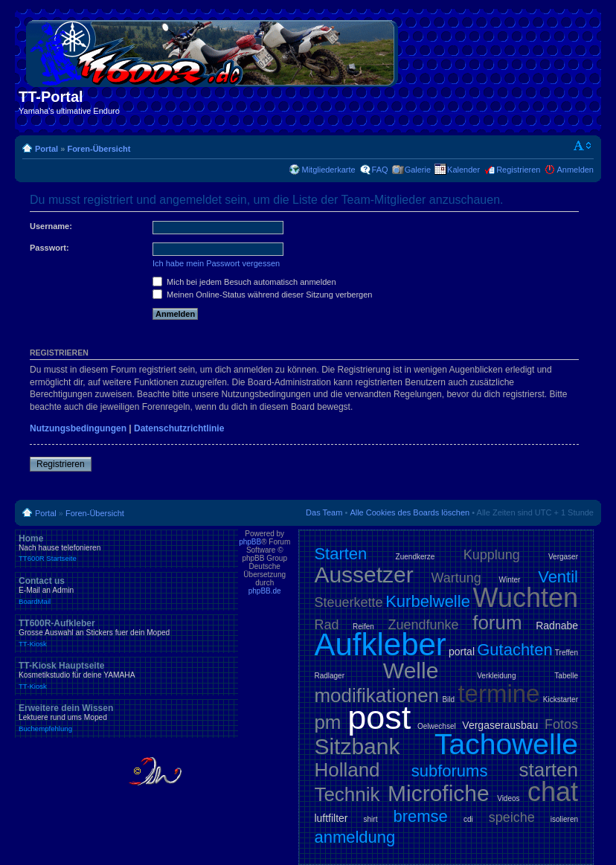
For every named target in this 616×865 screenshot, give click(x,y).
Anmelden (575, 170)
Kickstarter (561, 700)
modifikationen (376, 695)
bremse (421, 816)
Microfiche (439, 793)
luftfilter (331, 818)
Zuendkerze (416, 557)
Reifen (363, 627)
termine (498, 694)
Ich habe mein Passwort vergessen (216, 263)
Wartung (456, 578)
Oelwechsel (437, 726)
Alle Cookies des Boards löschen (410, 512)
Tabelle (566, 676)
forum (497, 623)
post (379, 717)
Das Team (324, 512)
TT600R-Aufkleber (126, 633)
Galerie (418, 170)
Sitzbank (357, 746)
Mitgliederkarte (328, 170)
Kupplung (492, 555)
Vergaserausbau (500, 725)
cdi (468, 819)
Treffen (567, 653)
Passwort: (49, 248)
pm (327, 722)
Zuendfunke (424, 625)
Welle (411, 671)
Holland (347, 770)
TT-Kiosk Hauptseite (126, 675)
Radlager (329, 676)
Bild (448, 700)
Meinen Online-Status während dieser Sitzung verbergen (262, 295)
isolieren (564, 819)
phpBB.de (265, 591)
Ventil (558, 577)
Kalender (463, 170)
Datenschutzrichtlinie (179, 428)
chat (553, 792)
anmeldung (354, 837)
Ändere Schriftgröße (583, 146)
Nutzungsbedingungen (78, 428)
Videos (508, 798)
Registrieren (518, 170)
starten (549, 770)
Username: (51, 226)
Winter (510, 580)
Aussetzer (363, 575)
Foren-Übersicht (99, 149)
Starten (340, 554)
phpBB (250, 542)
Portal (46, 149)
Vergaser (563, 557)
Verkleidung (496, 676)
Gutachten (515, 650)
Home (126, 548)
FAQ (380, 170)
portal (462, 652)
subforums (450, 771)
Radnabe (557, 626)
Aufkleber (380, 644)
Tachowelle (506, 744)
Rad (326, 625)
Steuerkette (348, 602)
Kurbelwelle (428, 601)
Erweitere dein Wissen (126, 718)
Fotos (561, 724)
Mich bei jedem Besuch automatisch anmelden (244, 282)
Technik (347, 794)
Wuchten (526, 598)
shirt (371, 819)
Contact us (126, 591)
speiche (512, 817)
